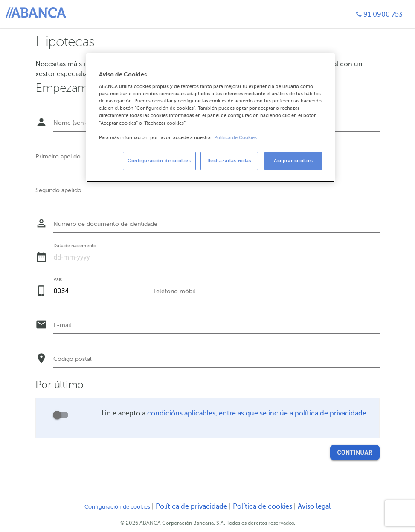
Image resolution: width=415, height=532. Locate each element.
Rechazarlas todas (229, 161)
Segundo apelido (58, 190)
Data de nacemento (75, 246)
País (58, 280)
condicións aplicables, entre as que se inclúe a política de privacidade (257, 413)
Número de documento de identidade (105, 224)
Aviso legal (314, 506)
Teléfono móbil (174, 291)
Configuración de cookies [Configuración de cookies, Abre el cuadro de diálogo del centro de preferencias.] (159, 161)
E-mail (62, 325)
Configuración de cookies (117, 507)
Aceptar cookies (293, 161)
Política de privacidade (192, 506)
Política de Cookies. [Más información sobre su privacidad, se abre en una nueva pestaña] (236, 138)
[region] (211, 118)
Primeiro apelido (58, 156)
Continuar (355, 453)
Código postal (73, 359)
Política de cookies (263, 506)
